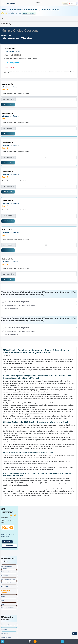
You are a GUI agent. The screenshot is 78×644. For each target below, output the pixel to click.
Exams (38, 3)
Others (3, 600)
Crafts (3, 597)
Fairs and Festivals (7, 587)
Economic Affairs (6, 637)
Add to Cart (9, 546)
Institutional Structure (7, 572)
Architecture (5, 575)
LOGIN (65, 3)
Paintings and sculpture (8, 579)
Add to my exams (29, 13)
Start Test (8, 104)
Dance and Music (6, 583)
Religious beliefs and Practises (7, 567)
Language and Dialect (8, 608)
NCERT (4, 604)
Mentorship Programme (8, 625)
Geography (5, 633)
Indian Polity (5, 629)
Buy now (7, 542)
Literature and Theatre (6, 592)
